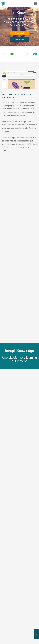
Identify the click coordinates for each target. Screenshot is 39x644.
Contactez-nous (19, 39)
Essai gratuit (19, 33)
